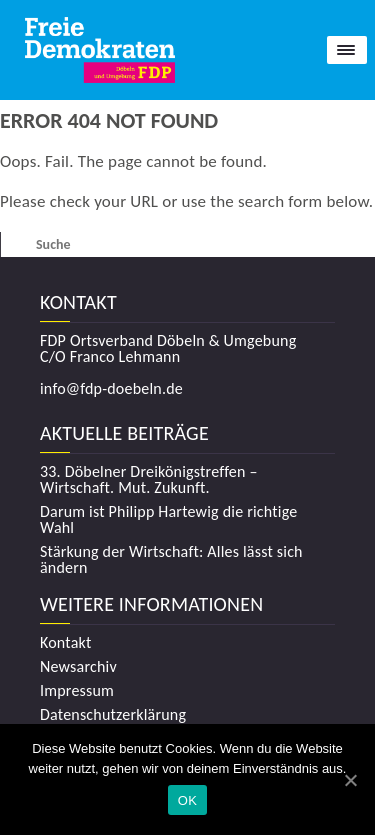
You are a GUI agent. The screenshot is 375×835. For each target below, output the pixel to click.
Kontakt (66, 643)
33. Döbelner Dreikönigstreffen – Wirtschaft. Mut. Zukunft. (149, 480)
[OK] (350, 780)
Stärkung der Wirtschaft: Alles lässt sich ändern (171, 560)
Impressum (77, 691)
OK (187, 800)
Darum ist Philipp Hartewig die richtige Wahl (168, 520)
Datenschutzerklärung (113, 715)
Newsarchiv (78, 667)
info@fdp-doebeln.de (111, 388)
